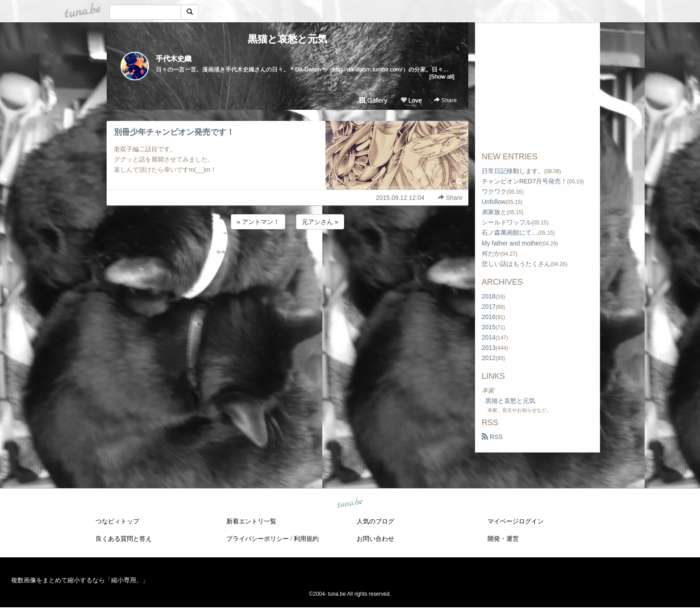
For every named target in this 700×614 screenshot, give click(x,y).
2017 (489, 307)
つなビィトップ (117, 521)
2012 (489, 358)
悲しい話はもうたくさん (516, 264)
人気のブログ (375, 521)
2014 (489, 337)
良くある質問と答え (124, 539)
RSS (492, 437)
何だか (491, 253)
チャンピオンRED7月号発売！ (524, 181)
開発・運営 (503, 539)
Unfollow (494, 202)
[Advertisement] (287, 255)
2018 (489, 296)
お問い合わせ (375, 539)
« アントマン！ (258, 222)
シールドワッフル (507, 222)
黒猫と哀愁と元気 (287, 39)
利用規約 (306, 539)
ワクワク (494, 191)
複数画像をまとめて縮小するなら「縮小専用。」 (80, 580)
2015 (489, 327)
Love (411, 100)
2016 (489, 317)
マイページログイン (516, 521)
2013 (489, 348)
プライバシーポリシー (258, 539)
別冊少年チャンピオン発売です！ (174, 132)
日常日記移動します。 (513, 171)
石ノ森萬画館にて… (510, 232)
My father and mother (511, 243)
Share (445, 100)
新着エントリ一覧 (251, 521)
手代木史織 (174, 59)
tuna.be (350, 503)
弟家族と (494, 212)
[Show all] (442, 77)
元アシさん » (320, 222)
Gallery (373, 100)
